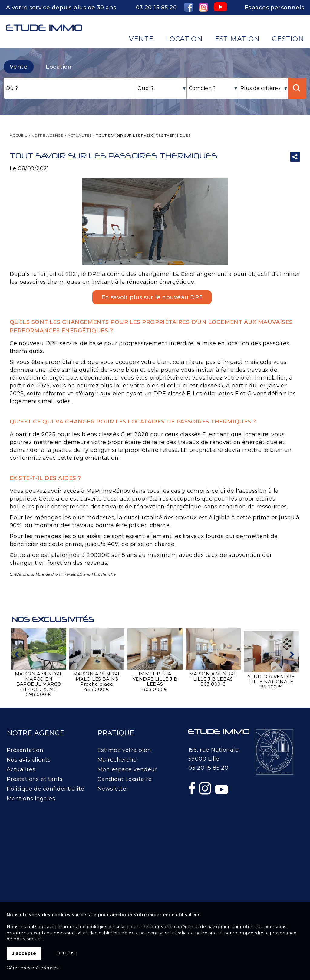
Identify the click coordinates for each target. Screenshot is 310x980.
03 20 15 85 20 (156, 8)
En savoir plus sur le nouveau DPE (152, 297)
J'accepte (24, 953)
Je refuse (67, 953)
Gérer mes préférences (33, 968)
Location (59, 67)
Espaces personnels (274, 8)
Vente (19, 67)
